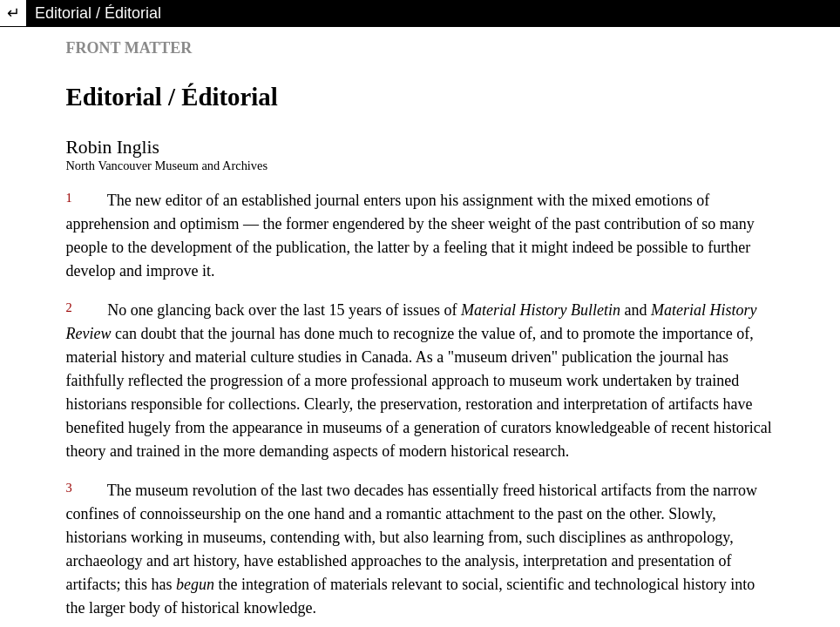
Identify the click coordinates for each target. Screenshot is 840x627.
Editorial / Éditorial (98, 13)
